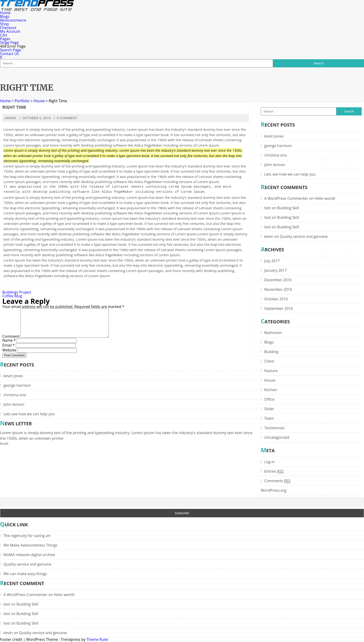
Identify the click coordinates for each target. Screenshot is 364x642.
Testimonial (274, 428)
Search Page (11, 50)
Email (9, 350)
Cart (4, 35)
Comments (277, 481)
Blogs (5, 16)
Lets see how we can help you (290, 174)
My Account (10, 31)
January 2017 (275, 270)
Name (9, 346)
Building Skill (288, 208)
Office (269, 399)
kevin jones (274, 136)
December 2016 (278, 280)
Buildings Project (17, 292)
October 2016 (276, 299)
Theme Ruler (98, 639)
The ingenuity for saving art (27, 536)
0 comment (66, 118)
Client (269, 361)
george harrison (278, 146)
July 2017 (272, 261)
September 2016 (278, 308)
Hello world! (325, 198)
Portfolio (22, 101)
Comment (11, 342)
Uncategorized (277, 437)
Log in (269, 462)
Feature (271, 371)
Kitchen (271, 390)
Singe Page (9, 43)
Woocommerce (13, 20)
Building (271, 352)
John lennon (275, 165)
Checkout (8, 28)
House (39, 101)
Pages (5, 39)
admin (10, 118)
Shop (4, 24)
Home (5, 13)
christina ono (275, 155)
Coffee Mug (12, 296)
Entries (274, 471)
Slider (269, 409)
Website (9, 355)
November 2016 (278, 289)
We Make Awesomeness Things (30, 545)
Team (269, 418)
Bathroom (273, 333)
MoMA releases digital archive (29, 555)
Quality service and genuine (304, 236)
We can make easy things (25, 574)
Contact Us (9, 54)
